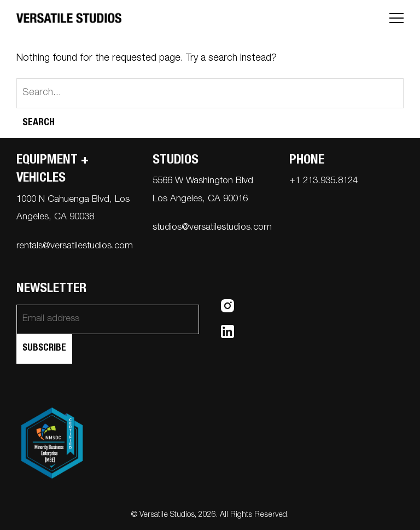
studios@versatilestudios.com (212, 228)
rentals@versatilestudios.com (75, 246)
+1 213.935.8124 (323, 181)
